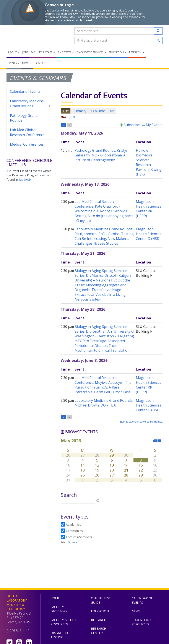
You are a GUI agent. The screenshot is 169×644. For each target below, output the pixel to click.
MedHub (25, 180)
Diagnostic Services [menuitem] (91, 52)
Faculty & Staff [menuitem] (43, 52)
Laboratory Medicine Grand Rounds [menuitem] (30, 104)
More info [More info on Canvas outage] (87, 20)
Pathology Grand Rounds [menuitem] (30, 118)
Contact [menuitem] (41, 63)
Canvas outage (59, 5)
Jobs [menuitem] (25, 52)
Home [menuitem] (55, 598)
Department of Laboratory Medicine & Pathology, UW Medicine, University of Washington (29, 36)
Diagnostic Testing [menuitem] (60, 635)
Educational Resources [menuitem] (142, 622)
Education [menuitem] (118, 52)
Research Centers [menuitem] (99, 631)
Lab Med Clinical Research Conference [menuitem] (27, 132)
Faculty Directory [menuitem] (59, 609)
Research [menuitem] (137, 52)
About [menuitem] (14, 52)
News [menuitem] (27, 63)
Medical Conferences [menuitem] (27, 144)
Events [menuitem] (14, 63)
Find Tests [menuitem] (66, 52)
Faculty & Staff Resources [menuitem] (64, 622)
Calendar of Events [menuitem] (25, 91)
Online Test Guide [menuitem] (101, 600)
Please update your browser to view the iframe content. (112, 111)
